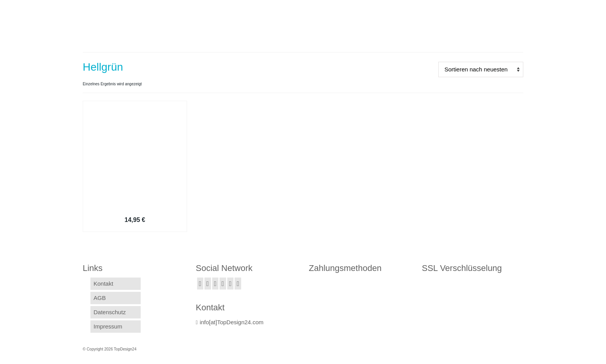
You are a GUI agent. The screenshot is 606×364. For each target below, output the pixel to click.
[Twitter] (208, 284)
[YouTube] (231, 284)
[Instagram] (215, 284)
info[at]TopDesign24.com (230, 322)
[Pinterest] (238, 284)
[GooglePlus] (223, 284)
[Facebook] (200, 284)
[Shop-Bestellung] (481, 69)
